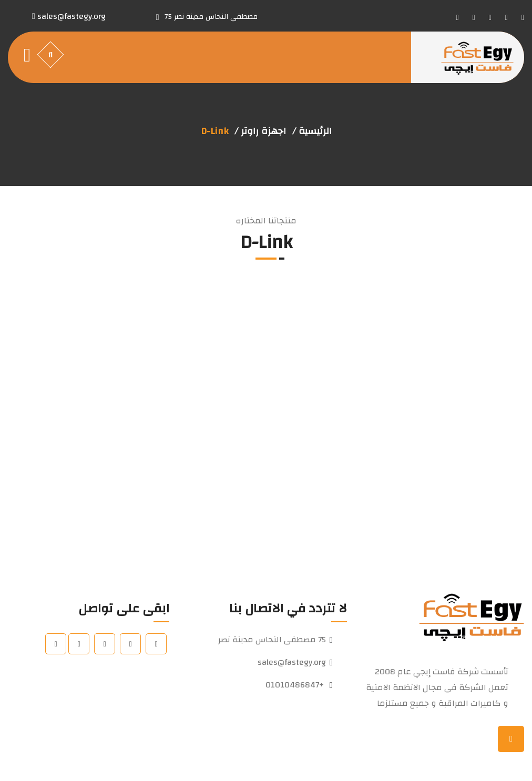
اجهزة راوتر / (260, 131)
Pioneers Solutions (181, 760)
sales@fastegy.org (292, 662)
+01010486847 (295, 685)
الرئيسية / (312, 131)
